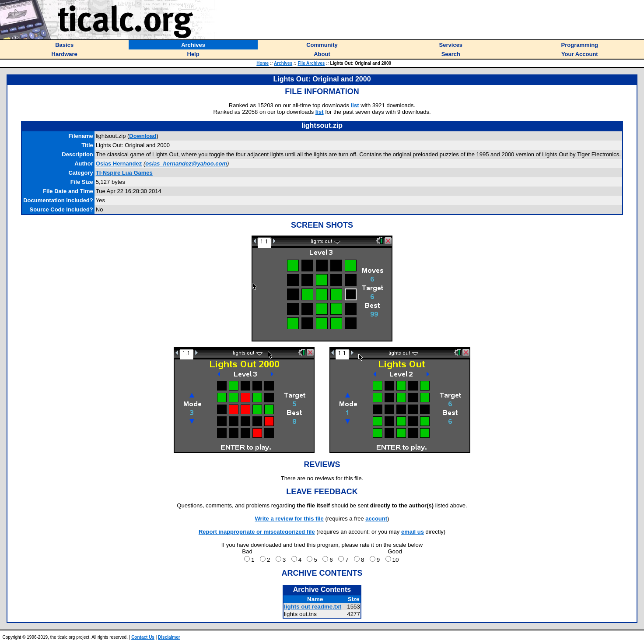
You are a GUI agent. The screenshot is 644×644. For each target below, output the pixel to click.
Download (143, 136)
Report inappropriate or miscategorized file (257, 532)
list (355, 105)
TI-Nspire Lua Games (124, 173)
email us (413, 532)
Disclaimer (169, 637)
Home (262, 63)
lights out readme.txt (313, 607)
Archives (283, 63)
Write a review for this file (289, 519)
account (376, 519)
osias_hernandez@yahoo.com (186, 164)
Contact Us (143, 637)
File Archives (311, 63)
